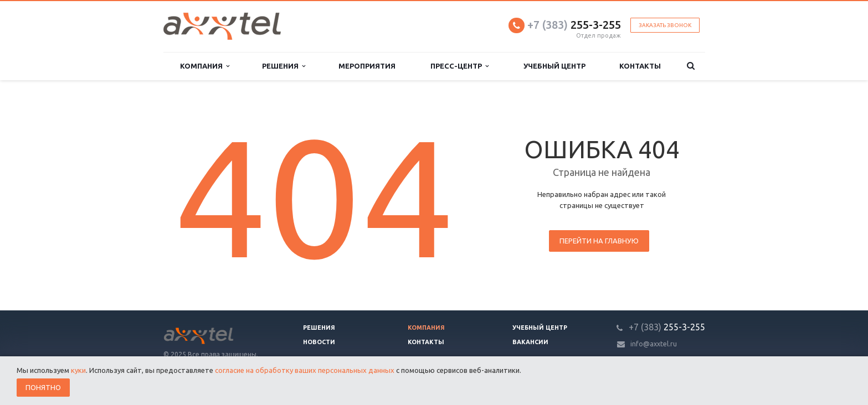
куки (78, 370)
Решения (284, 66)
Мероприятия (367, 66)
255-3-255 (574, 25)
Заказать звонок (665, 25)
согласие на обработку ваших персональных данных (305, 370)
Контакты (640, 66)
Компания (205, 66)
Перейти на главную (599, 241)
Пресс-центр (459, 66)
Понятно (43, 387)
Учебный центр (554, 66)
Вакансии (530, 342)
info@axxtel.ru (654, 344)
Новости (319, 342)
